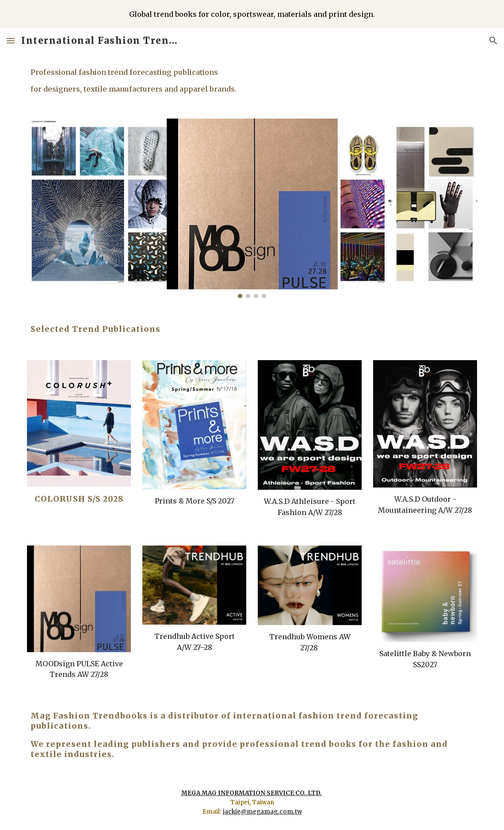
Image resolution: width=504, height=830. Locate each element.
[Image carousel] (252, 208)
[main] (252, 81)
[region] (252, 14)
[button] (11, 40)
